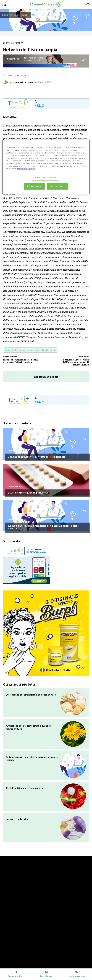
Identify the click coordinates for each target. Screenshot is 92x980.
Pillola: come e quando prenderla (28, 493)
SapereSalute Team (23, 82)
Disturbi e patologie (19, 487)
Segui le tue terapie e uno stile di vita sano (30, 350)
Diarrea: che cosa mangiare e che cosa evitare (31, 695)
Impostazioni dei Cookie (45, 177)
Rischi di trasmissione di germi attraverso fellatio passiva (20, 361)
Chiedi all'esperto (19, 15)
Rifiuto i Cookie (34, 186)
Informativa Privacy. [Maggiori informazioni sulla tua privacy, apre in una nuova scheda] (26, 169)
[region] (46, 167)
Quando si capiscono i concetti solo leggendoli (36, 457)
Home (5, 15)
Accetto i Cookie (58, 186)
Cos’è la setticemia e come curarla (24, 788)
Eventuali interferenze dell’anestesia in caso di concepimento (76, 362)
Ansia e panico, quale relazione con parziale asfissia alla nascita (43, 527)
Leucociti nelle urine (17, 819)
